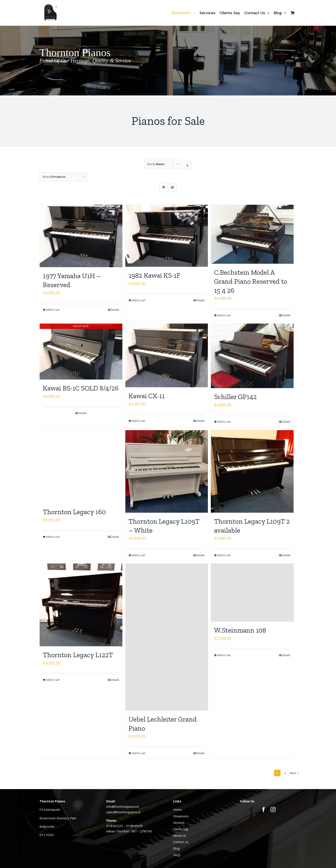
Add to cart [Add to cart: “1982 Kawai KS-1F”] (138, 300)
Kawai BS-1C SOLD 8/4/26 (81, 388)
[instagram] (273, 809)
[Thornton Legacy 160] (81, 467)
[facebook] (264, 809)
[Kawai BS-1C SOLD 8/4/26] (81, 352)
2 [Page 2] (285, 773)
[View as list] (172, 187)
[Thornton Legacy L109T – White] (167, 472)
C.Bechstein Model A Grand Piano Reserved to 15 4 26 (251, 281)
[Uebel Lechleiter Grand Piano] (167, 637)
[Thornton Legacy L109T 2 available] (252, 472)
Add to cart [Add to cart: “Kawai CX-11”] (138, 421)
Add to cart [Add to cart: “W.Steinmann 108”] (224, 655)
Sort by (156, 164)
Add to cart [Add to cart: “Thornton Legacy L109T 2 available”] (224, 555)
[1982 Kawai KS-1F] (167, 236)
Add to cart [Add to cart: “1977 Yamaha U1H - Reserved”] (53, 310)
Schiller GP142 (235, 397)
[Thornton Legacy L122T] (81, 605)
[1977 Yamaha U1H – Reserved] (81, 236)
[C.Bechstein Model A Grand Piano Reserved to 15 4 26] (252, 234)
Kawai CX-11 (147, 396)
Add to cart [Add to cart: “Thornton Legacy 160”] (53, 537)
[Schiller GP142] (252, 356)
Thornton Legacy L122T (78, 655)
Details (115, 310)
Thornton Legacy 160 (74, 512)
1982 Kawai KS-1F (154, 275)
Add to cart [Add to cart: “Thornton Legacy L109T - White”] (138, 555)
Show (54, 177)
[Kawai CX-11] (167, 355)
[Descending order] (188, 165)
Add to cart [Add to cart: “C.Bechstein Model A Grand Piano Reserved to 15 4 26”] (224, 315)
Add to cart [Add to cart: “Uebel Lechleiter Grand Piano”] (138, 753)
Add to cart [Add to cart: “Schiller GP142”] (224, 422)
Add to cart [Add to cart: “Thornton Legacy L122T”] (53, 680)
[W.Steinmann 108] (252, 593)
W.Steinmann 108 (240, 630)
